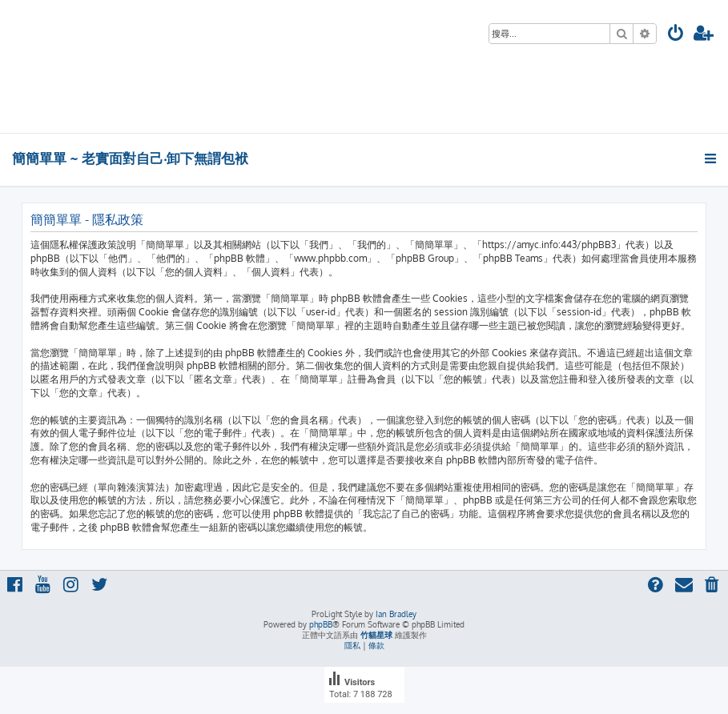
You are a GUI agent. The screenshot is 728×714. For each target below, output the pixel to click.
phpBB (321, 624)
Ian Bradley (396, 614)
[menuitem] (676, 35)
